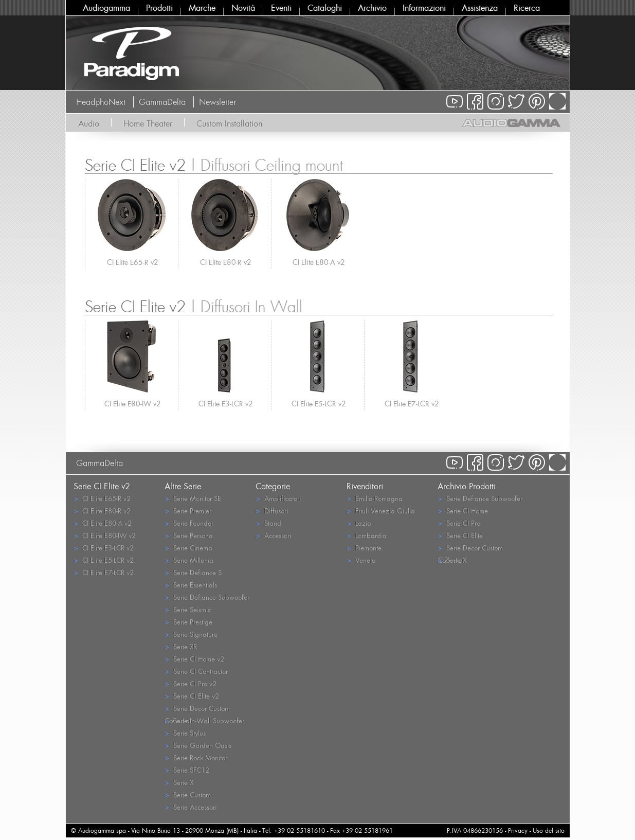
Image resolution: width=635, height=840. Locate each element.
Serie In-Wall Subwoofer (204, 720)
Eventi (281, 8)
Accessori (273, 535)
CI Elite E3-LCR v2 (226, 404)
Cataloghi (325, 8)
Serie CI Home (463, 511)
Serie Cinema (188, 548)
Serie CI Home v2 (194, 659)
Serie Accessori (190, 807)
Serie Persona (189, 535)
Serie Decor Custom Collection (197, 709)
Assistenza (480, 8)
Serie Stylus (185, 733)
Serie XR (181, 646)
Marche (202, 8)
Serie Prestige (188, 622)
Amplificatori (278, 498)
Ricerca (527, 8)
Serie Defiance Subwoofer (207, 597)
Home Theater (148, 123)
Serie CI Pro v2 (190, 683)
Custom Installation (229, 123)
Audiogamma (106, 8)
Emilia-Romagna (375, 498)
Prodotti (159, 8)
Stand (268, 523)
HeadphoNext (101, 102)
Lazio (359, 523)
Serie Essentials (191, 585)
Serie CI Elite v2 (192, 696)
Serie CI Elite (460, 535)
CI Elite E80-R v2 (226, 262)
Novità (243, 8)
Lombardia (367, 535)
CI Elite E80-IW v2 (133, 404)
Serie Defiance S (193, 572)
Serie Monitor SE (193, 498)
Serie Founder (189, 523)
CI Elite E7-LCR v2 (412, 404)
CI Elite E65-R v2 (133, 262)
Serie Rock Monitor (196, 757)
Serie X (179, 782)
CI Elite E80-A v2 (319, 262)
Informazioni (424, 8)
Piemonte (364, 548)
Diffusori (272, 511)
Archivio (372, 8)
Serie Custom (188, 794)
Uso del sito (549, 830)
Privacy (518, 830)
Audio (89, 123)
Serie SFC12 (187, 770)
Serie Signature (191, 634)
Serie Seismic (188, 609)
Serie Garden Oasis (198, 745)
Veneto (361, 560)
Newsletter (217, 102)
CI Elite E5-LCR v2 (319, 404)
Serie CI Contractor (196, 671)
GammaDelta (162, 102)
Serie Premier (188, 511)
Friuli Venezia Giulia (381, 511)
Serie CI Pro (459, 523)
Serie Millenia (189, 560)
